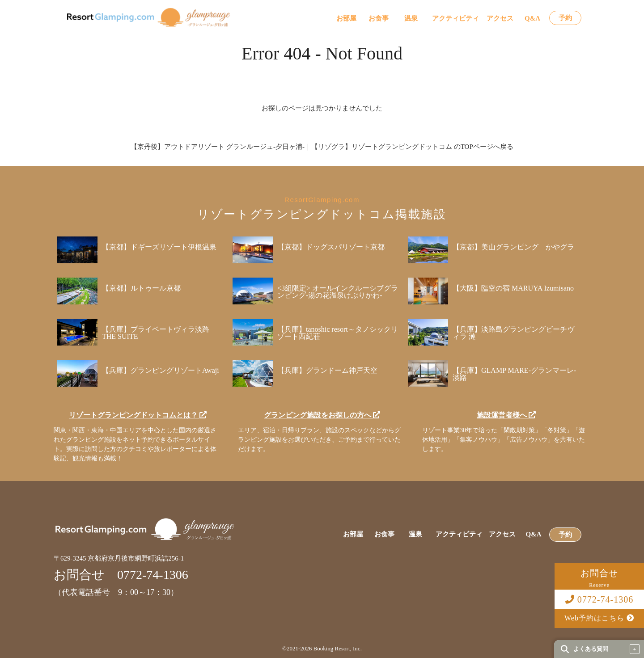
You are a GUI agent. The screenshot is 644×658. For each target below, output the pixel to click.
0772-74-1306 (599, 599)
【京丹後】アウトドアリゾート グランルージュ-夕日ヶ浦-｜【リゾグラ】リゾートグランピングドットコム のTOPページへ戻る (322, 147)
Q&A (532, 19)
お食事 (379, 19)
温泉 (411, 19)
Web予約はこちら (599, 618)
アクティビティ (455, 19)
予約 (565, 18)
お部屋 (346, 19)
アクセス (500, 19)
